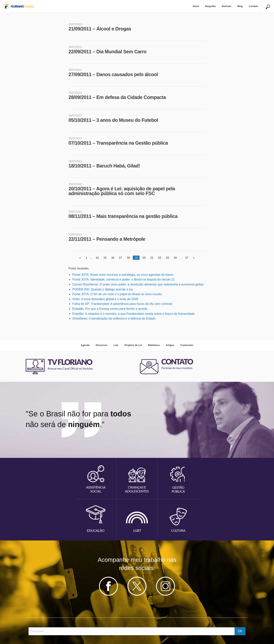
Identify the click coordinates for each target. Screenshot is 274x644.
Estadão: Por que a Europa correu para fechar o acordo (110, 309)
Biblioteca (154, 345)
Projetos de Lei (133, 345)
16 (113, 258)
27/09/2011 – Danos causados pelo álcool (113, 74)
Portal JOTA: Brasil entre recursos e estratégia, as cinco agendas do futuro (123, 275)
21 (152, 258)
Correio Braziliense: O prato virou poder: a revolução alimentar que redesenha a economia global (138, 284)
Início (196, 6)
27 (187, 258)
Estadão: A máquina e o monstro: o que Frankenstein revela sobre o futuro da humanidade (133, 314)
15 (105, 258)
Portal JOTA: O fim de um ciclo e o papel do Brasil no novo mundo (117, 294)
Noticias (226, 6)
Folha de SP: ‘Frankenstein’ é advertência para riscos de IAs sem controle (122, 304)
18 (128, 258)
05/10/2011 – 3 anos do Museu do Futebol (113, 120)
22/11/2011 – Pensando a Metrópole (107, 239)
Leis (116, 345)
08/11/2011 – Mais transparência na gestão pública (123, 216)
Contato (253, 6)
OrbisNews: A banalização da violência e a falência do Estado (114, 318)
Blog (240, 6)
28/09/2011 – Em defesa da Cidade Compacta (117, 97)
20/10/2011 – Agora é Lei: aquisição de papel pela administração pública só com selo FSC (122, 191)
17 (121, 258)
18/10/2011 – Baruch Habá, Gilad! (104, 166)
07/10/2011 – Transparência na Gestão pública (118, 143)
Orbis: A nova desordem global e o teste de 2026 (105, 299)
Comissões (187, 345)
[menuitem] (196, 6)
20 (144, 258)
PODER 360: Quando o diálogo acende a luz (103, 289)
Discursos (102, 345)
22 (160, 258)
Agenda (85, 345)
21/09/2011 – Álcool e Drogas (100, 29)
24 (175, 258)
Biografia (210, 6)
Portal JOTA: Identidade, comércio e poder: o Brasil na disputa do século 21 (123, 279)
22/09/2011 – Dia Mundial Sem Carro (108, 52)
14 (97, 258)
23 (167, 258)
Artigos (170, 345)
